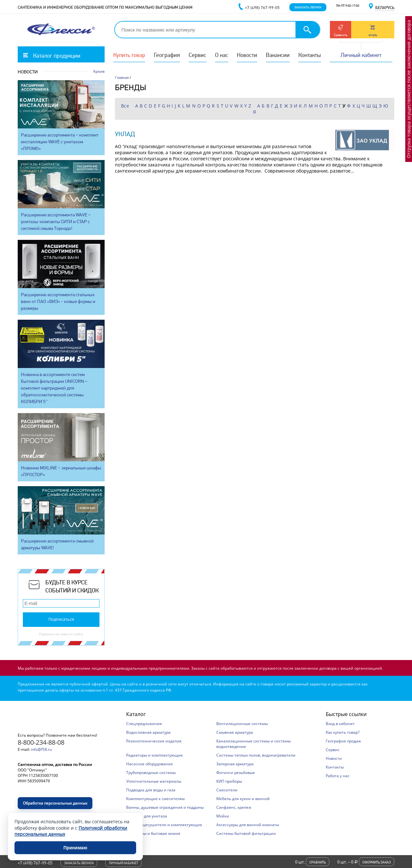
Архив (99, 71)
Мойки (223, 816)
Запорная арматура (235, 764)
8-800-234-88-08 (41, 742)
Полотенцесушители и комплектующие (164, 825)
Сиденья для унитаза (147, 816)
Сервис (197, 55)
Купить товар (129, 55)
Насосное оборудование (150, 764)
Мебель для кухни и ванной (243, 799)
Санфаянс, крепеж (234, 807)
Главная (122, 77)
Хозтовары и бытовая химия (153, 833)
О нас (222, 55)
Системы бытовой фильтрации (246, 833)
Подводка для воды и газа (151, 790)
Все (125, 106)
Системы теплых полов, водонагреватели (256, 755)
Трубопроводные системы (151, 773)
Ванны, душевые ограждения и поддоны (165, 807)
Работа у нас (338, 776)
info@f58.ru (41, 749)
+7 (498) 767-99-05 (35, 863)
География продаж (343, 741)
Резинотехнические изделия (154, 741)
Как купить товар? (343, 732)
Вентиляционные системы (242, 724)
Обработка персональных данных (55, 803)
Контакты (310, 55)
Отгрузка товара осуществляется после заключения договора (409, 89)
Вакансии (278, 55)
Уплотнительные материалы (154, 781)
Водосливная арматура (148, 732)
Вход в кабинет (340, 724)
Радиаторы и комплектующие (154, 755)
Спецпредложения (144, 724)
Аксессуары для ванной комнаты (248, 825)
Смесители (227, 790)
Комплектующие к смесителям (155, 799)
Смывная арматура (235, 732)
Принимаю (75, 848)
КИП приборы (229, 781)
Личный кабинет (361, 55)
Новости (247, 55)
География (167, 55)
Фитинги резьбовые (236, 773)
